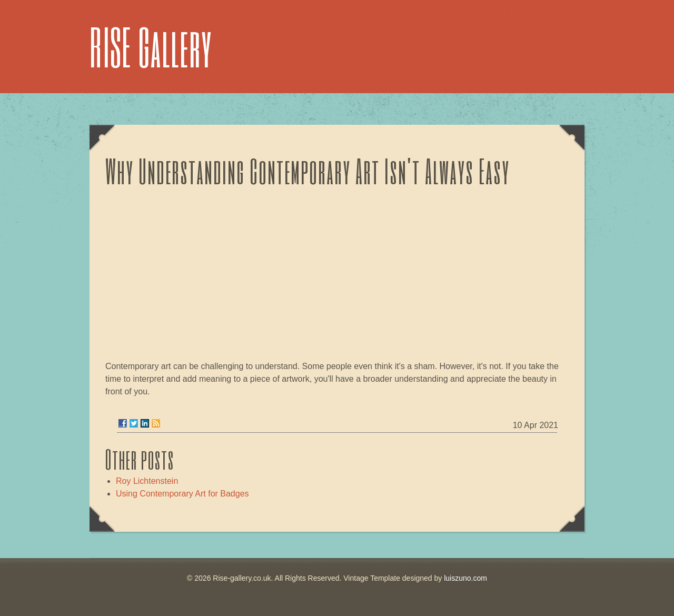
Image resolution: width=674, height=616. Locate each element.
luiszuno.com (465, 578)
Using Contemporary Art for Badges (182, 494)
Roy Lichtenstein (147, 481)
